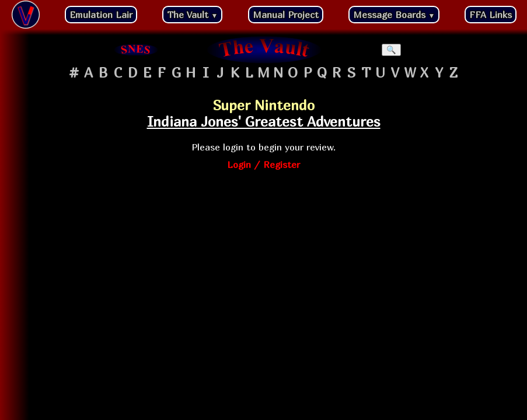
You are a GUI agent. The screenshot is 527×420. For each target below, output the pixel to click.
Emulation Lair (101, 15)
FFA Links (491, 15)
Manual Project (286, 15)
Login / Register (263, 164)
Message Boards (394, 15)
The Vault (193, 15)
